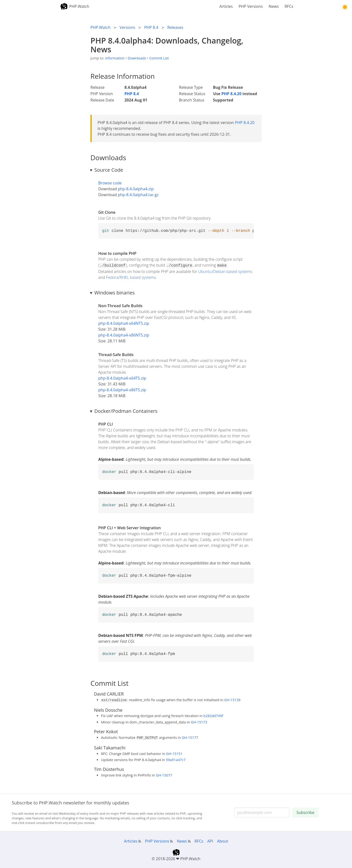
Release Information (123, 76)
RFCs (289, 6)
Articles (226, 6)
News (274, 6)
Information (115, 58)
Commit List (159, 58)
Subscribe (305, 811)
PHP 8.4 (132, 94)
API (210, 840)
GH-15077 (164, 774)
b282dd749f (213, 715)
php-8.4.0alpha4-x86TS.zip (122, 389)
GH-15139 (232, 699)
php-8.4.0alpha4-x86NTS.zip (124, 335)
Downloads (137, 58)
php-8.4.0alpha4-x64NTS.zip (124, 323)
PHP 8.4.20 (231, 94)
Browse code (110, 183)
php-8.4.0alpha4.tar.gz (138, 195)
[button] (345, 7)
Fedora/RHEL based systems (131, 277)
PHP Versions (251, 6)
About (223, 840)
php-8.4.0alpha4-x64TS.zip (122, 378)
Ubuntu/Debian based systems (225, 271)
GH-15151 (174, 752)
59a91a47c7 (176, 758)
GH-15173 (199, 721)
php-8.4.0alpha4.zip (136, 189)
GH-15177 (190, 737)
